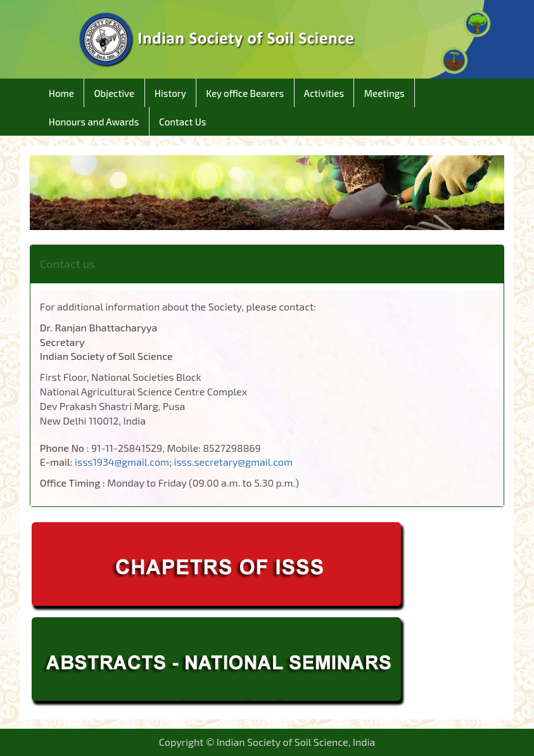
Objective (114, 93)
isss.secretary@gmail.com (233, 462)
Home (62, 93)
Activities (324, 93)
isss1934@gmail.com (122, 462)
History (170, 93)
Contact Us (183, 122)
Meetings (384, 93)
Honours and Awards (94, 122)
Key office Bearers (245, 93)
